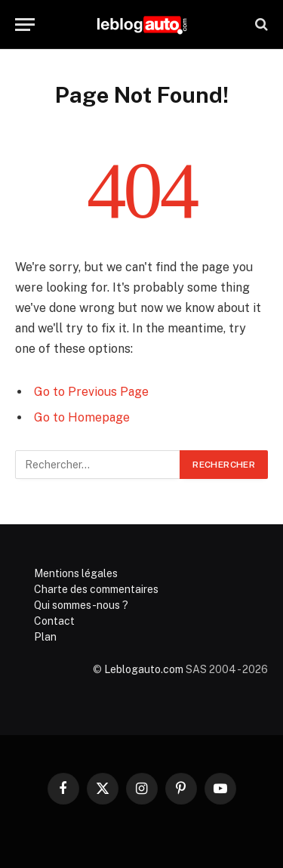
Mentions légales (76, 573)
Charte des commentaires (96, 589)
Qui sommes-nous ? (81, 605)
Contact (54, 621)
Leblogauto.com (144, 669)
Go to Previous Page (91, 392)
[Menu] (25, 25)
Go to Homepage (82, 417)
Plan (45, 637)
